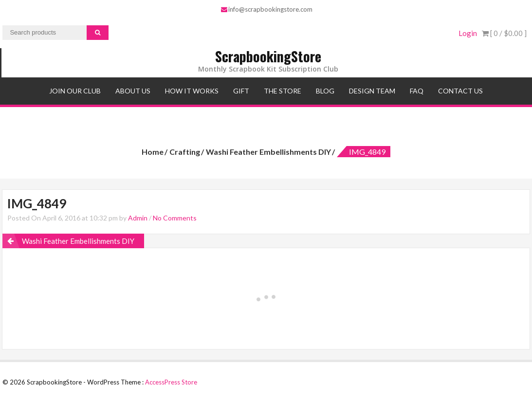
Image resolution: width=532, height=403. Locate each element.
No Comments (175, 218)
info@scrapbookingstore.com (267, 9)
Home (153, 152)
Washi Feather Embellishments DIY (268, 152)
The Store (283, 91)
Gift (241, 91)
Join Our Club (75, 91)
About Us (133, 91)
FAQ (417, 91)
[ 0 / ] (504, 33)
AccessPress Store (171, 382)
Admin (138, 218)
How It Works (192, 91)
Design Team (372, 91)
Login (468, 33)
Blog (325, 91)
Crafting (185, 152)
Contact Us (460, 91)
